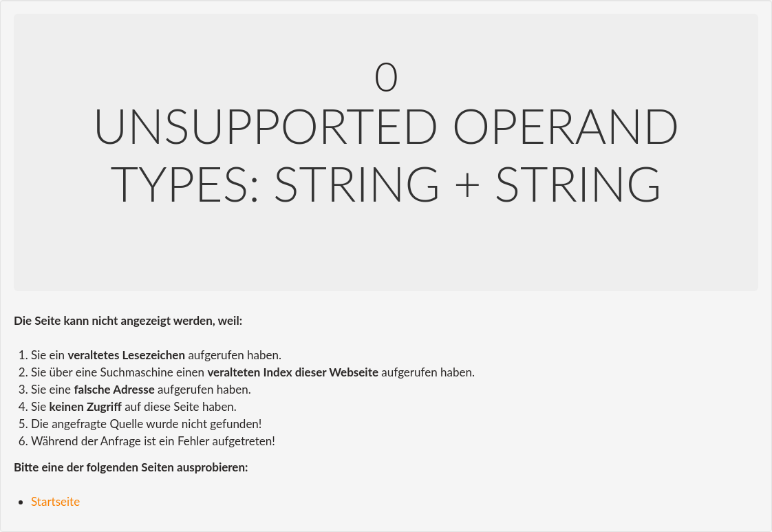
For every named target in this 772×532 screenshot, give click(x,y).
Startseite (55, 501)
